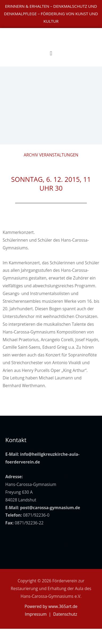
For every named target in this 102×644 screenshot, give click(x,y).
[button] (51, 53)
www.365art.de (63, 606)
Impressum (36, 614)
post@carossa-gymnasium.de (50, 508)
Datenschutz (65, 614)
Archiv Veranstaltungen (51, 155)
